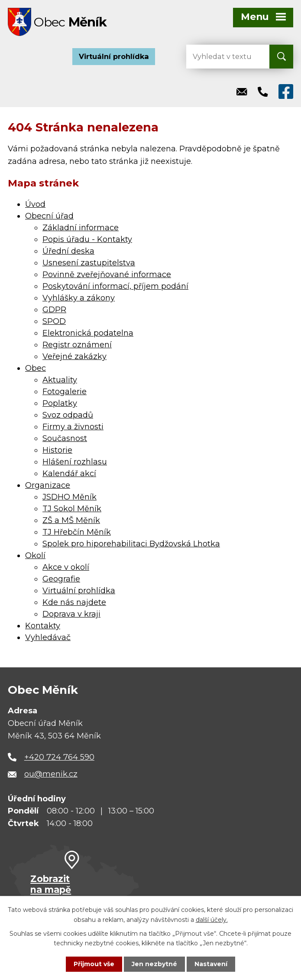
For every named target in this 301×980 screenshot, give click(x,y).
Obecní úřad (49, 216)
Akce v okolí (66, 567)
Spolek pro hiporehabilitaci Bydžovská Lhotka (131, 544)
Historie (57, 450)
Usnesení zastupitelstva (89, 263)
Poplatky (60, 403)
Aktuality (60, 380)
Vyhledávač (48, 637)
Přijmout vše (94, 964)
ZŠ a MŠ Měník (71, 520)
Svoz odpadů (68, 415)
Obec (36, 368)
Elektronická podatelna (88, 333)
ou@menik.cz (51, 774)
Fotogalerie (65, 392)
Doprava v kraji (71, 614)
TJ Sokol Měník (72, 509)
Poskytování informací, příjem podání (115, 286)
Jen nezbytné (154, 964)
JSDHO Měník (70, 497)
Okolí (35, 555)
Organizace (48, 485)
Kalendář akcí (69, 474)
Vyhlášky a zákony (79, 298)
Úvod (35, 204)
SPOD (54, 321)
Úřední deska (68, 251)
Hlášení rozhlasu (75, 462)
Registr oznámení (77, 345)
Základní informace (81, 228)
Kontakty (43, 626)
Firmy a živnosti (73, 427)
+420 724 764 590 (59, 757)
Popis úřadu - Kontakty (87, 239)
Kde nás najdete (74, 602)
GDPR (54, 310)
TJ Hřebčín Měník (77, 532)
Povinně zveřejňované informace (107, 274)
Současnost (65, 438)
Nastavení (211, 964)
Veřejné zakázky (74, 356)
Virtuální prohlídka (114, 56)
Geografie (61, 579)
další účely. (212, 919)
